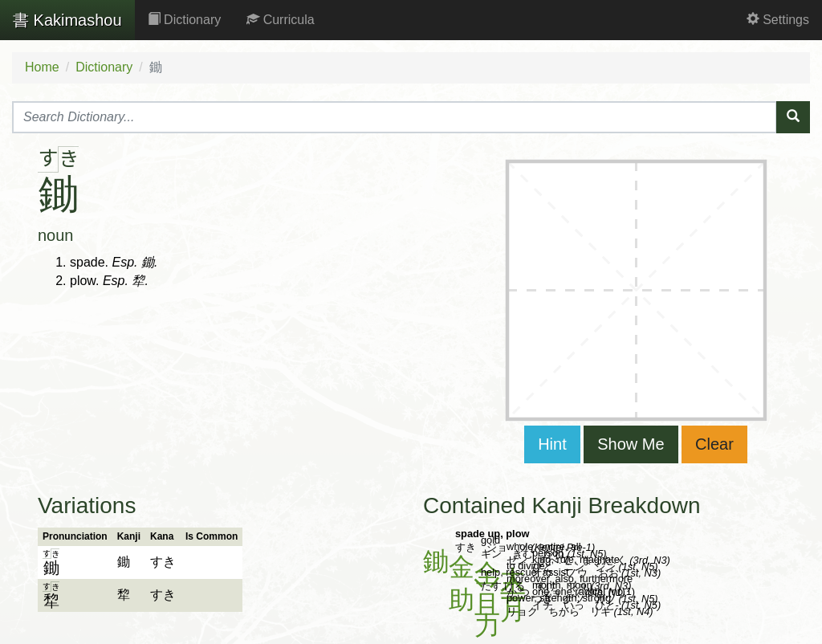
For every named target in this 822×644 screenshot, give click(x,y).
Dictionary (185, 20)
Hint (552, 444)
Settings (778, 20)
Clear (714, 444)
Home (42, 67)
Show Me (631, 444)
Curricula (280, 20)
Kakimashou (67, 20)
